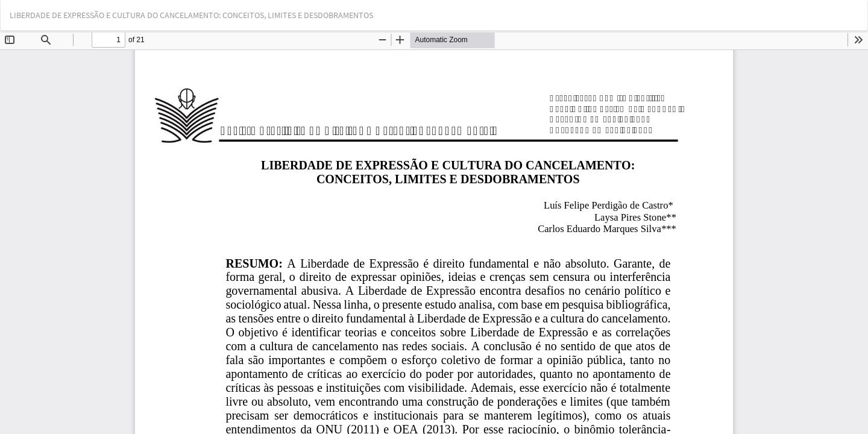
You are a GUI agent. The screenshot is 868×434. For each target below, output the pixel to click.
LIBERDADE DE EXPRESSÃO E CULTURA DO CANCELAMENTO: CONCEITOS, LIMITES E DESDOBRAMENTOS (191, 15)
